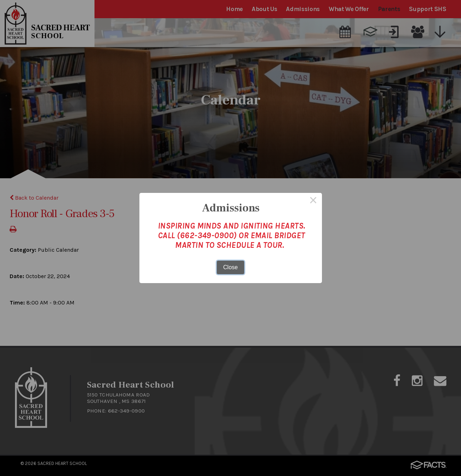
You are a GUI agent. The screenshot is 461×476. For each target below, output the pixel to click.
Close (230, 267)
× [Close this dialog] (313, 201)
